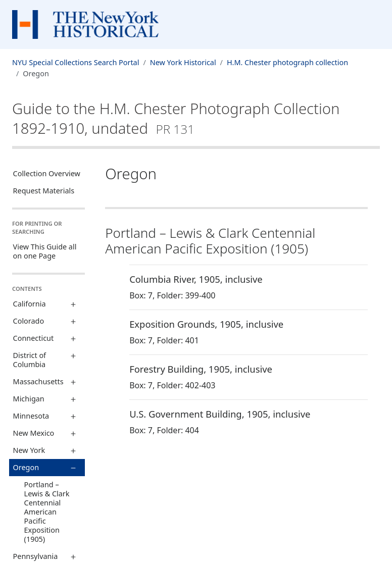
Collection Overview (47, 173)
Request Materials (44, 191)
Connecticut (34, 338)
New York (29, 450)
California (30, 304)
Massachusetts (38, 381)
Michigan (29, 399)
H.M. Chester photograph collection (287, 62)
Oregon (26, 467)
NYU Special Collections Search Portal (76, 62)
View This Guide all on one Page (45, 251)
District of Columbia (30, 360)
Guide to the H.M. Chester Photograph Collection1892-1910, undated (176, 118)
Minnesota (31, 416)
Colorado (29, 321)
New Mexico (34, 433)
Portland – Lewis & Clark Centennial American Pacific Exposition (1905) (47, 512)
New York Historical (183, 62)
